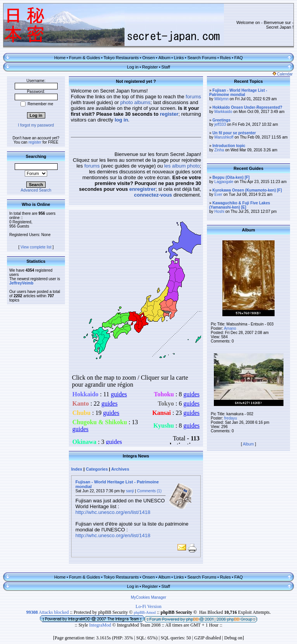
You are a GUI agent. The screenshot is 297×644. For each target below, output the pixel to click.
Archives (120, 469)
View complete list (36, 247)
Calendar (283, 74)
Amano (230, 328)
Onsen (148, 58)
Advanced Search (36, 190)
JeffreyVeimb (21, 283)
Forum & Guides (85, 58)
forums (193, 97)
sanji (130, 491)
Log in (133, 67)
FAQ (239, 58)
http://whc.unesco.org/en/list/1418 (113, 512)
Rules (225, 58)
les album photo (182, 166)
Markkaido (223, 112)
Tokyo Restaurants (121, 58)
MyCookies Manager (148, 597)
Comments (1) (149, 491)
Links (179, 58)
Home (60, 58)
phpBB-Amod (145, 612)
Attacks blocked (48, 612)
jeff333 (220, 124)
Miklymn (221, 99)
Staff (166, 67)
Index (77, 469)
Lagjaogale (224, 182)
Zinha (219, 150)
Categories (97, 469)
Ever (218, 194)
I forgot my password (36, 125)
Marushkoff (224, 137)
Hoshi (219, 212)
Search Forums (202, 58)
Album (164, 58)
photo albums (135, 102)
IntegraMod (101, 625)
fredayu (230, 418)
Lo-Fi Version (149, 606)
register (35, 142)
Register (150, 67)
